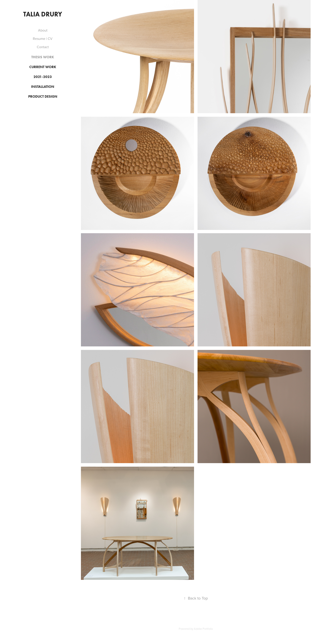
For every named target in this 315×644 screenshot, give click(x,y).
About (43, 30)
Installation (43, 87)
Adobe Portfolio (203, 629)
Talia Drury (43, 14)
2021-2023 (43, 77)
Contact (43, 47)
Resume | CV (43, 39)
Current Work (43, 67)
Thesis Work (43, 57)
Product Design (43, 96)
